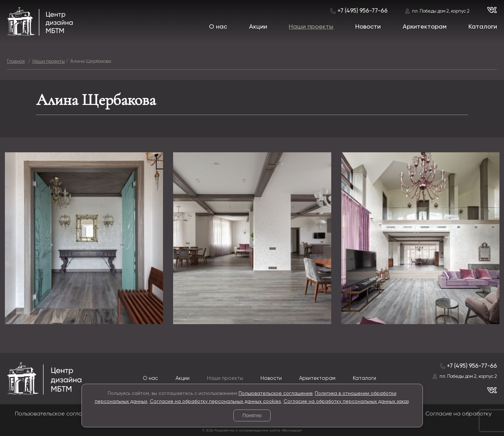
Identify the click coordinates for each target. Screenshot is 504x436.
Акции (258, 27)
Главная (16, 61)
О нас (218, 27)
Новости (368, 27)
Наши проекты (311, 27)
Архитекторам (425, 27)
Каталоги (483, 27)
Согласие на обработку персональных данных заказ (346, 401)
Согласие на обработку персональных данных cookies (215, 401)
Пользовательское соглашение (276, 393)
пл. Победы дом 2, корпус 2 (441, 11)
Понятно (252, 415)
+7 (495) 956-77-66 (363, 11)
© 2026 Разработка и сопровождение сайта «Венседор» (252, 430)
